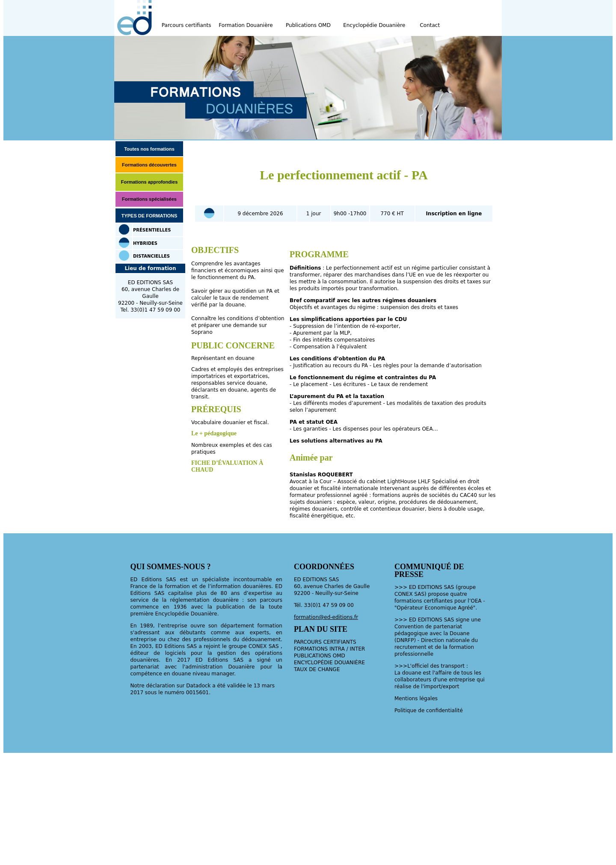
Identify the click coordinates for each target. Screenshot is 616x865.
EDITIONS (430, 620)
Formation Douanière (246, 25)
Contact (430, 25)
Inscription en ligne (454, 214)
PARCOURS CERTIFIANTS (325, 642)
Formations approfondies (150, 182)
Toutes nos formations (149, 149)
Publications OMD (308, 25)
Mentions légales (416, 699)
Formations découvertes (149, 165)
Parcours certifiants (187, 25)
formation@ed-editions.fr (326, 617)
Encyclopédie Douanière (374, 25)
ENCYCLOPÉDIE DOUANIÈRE (329, 663)
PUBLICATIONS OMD (320, 656)
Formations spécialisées (149, 199)
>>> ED (406, 620)
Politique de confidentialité (429, 710)
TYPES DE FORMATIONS (150, 216)
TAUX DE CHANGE (317, 669)
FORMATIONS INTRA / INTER (329, 649)
